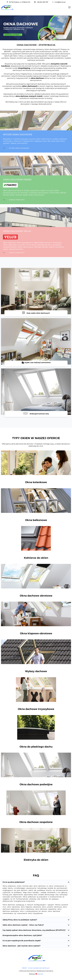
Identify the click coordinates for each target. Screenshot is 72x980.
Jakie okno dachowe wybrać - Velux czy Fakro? (23, 925)
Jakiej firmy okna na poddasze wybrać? (20, 920)
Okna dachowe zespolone (36, 822)
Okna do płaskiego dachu (36, 747)
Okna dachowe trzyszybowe (36, 709)
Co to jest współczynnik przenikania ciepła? (22, 941)
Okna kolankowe (36, 482)
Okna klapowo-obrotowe (36, 633)
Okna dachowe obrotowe (36, 596)
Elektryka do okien (36, 860)
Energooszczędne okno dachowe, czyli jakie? (22, 935)
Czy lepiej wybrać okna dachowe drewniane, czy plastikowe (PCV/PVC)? (34, 930)
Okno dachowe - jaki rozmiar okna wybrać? (22, 946)
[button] (36, 882)
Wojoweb (39, 974)
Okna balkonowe (36, 520)
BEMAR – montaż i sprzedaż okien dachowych (36, 968)
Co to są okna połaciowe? (14, 882)
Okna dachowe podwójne (36, 784)
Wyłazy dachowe (36, 671)
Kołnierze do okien (36, 558)
